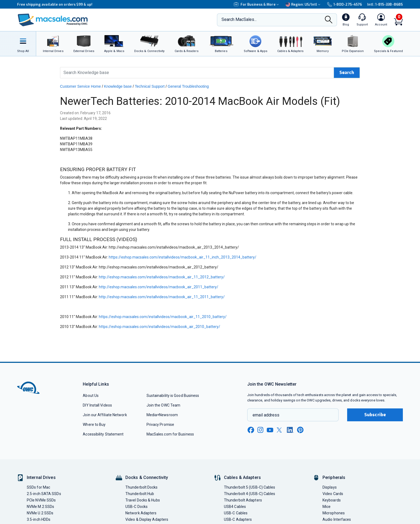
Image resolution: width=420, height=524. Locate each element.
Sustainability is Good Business (173, 396)
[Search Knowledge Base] (197, 73)
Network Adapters (141, 513)
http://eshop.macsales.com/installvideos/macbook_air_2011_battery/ (159, 287)
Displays (330, 487)
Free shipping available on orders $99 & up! (55, 4)
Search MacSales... (239, 19)
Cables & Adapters (242, 477)
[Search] (329, 20)
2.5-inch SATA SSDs (44, 494)
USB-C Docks (136, 507)
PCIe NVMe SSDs (41, 500)
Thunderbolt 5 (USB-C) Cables (250, 487)
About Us (91, 396)
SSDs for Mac (38, 487)
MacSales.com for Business (170, 434)
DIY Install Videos (97, 405)
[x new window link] (280, 430)
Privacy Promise (160, 425)
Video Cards (333, 494)
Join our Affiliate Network (105, 415)
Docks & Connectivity (147, 477)
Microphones (334, 513)
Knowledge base (118, 86)
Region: (304, 4)
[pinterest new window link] (300, 430)
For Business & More (257, 4)
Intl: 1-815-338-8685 (385, 4)
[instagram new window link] (260, 430)
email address (266, 415)
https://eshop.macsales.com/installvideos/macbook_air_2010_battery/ (160, 327)
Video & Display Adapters (147, 519)
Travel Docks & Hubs (143, 500)
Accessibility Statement (103, 434)
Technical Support (150, 86)
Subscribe (375, 415)
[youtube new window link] (270, 430)
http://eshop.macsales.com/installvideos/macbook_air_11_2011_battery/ (162, 297)
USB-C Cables (236, 513)
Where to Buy (94, 425)
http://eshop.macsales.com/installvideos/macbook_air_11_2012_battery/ (162, 277)
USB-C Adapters (238, 519)
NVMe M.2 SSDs (40, 507)
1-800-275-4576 (344, 4)
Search (347, 73)
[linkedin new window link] (290, 430)
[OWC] (53, 20)
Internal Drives (41, 477)
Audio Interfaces (337, 519)
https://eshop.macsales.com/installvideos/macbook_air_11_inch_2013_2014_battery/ (183, 257)
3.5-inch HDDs (39, 519)
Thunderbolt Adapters (243, 500)
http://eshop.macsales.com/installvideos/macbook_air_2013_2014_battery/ (174, 247)
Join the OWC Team (164, 405)
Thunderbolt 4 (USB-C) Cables (250, 494)
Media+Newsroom (162, 415)
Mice (327, 507)
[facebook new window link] (251, 430)
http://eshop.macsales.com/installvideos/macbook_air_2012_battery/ (159, 267)
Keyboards (332, 500)
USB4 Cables (235, 507)
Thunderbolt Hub (140, 494)
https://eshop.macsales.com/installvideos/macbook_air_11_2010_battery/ (163, 317)
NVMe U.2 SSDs (40, 513)
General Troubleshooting (188, 86)
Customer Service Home (80, 86)
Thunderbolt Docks (142, 487)
